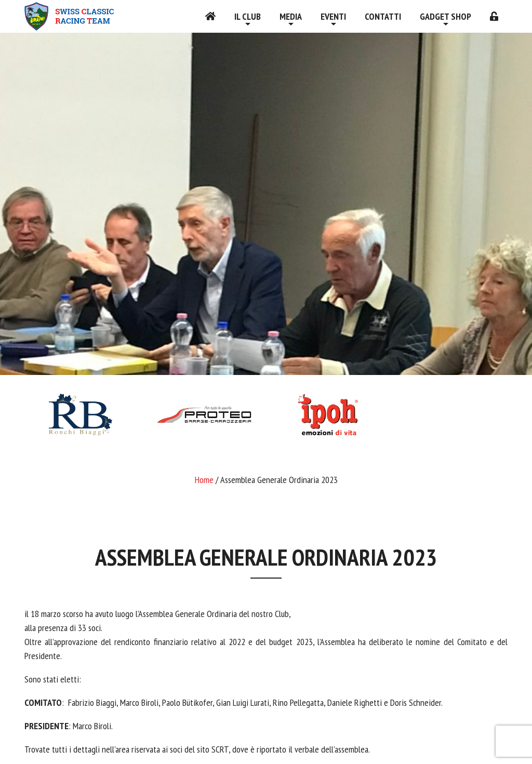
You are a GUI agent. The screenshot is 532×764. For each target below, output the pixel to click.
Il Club (248, 16)
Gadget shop (445, 16)
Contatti (383, 16)
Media (291, 16)
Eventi (333, 16)
